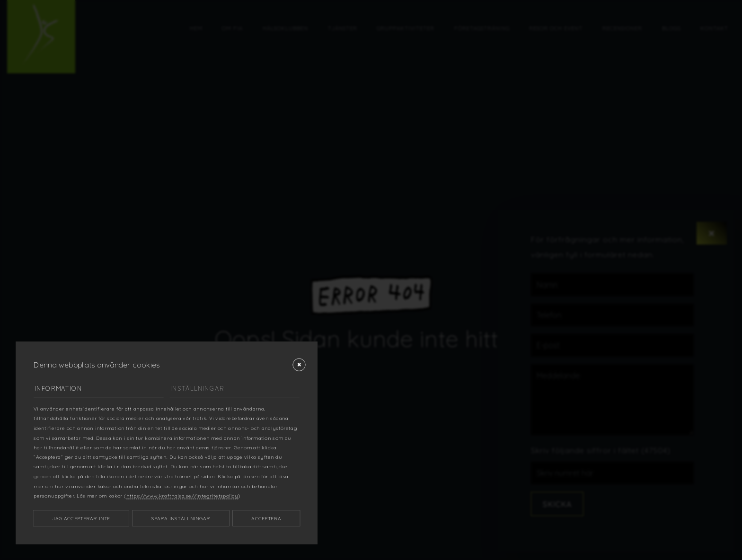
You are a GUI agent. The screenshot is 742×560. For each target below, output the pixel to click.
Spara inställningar (181, 518)
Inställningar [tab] (197, 388)
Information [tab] (58, 388)
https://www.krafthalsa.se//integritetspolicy (182, 495)
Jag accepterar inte (81, 518)
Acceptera (266, 518)
